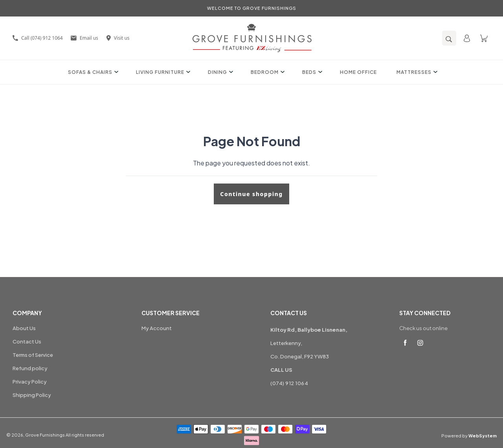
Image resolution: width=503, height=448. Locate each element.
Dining (219, 72)
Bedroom (267, 72)
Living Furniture (162, 72)
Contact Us (27, 342)
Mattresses (416, 72)
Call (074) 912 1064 (38, 38)
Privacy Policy (30, 382)
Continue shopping (251, 194)
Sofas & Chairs (92, 72)
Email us (84, 38)
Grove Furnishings (45, 435)
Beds (311, 72)
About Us (24, 328)
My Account (157, 328)
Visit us (118, 38)
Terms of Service (33, 355)
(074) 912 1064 (289, 383)
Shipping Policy (32, 395)
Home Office (358, 72)
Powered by (469, 436)
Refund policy (30, 368)
